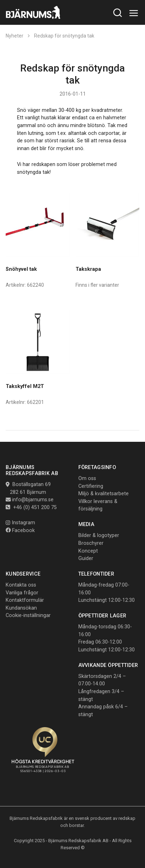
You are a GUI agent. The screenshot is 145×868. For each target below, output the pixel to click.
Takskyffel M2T (25, 386)
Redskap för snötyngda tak (64, 36)
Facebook (20, 530)
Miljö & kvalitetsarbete (104, 494)
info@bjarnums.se (33, 500)
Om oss (87, 478)
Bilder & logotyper (99, 535)
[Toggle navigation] (134, 13)
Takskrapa (88, 269)
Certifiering (91, 486)
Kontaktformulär (25, 600)
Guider (86, 558)
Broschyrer (91, 543)
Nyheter (15, 36)
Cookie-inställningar (28, 615)
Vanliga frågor (22, 593)
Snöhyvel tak (21, 269)
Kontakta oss (21, 585)
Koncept (88, 551)
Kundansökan (21, 608)
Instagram (20, 523)
